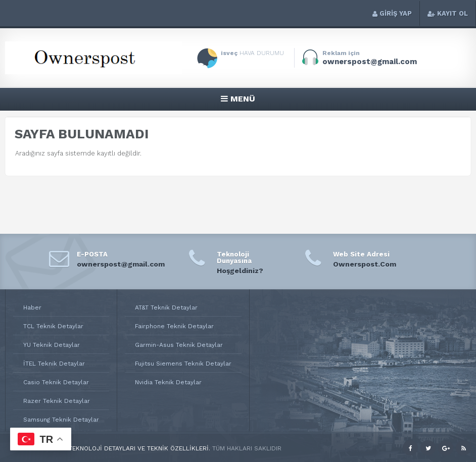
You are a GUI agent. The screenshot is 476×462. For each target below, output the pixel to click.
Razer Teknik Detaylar (57, 401)
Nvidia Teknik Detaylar (168, 382)
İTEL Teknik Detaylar (54, 364)
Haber (32, 307)
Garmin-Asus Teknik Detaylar (179, 345)
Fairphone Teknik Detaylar (174, 326)
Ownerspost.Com (365, 264)
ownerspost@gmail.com (121, 264)
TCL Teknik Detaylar (53, 326)
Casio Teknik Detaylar (56, 382)
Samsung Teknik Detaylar (61, 420)
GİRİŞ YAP (392, 13)
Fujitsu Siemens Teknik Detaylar (183, 364)
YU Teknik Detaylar (52, 345)
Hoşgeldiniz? (240, 271)
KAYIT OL (448, 13)
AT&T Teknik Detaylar (166, 307)
